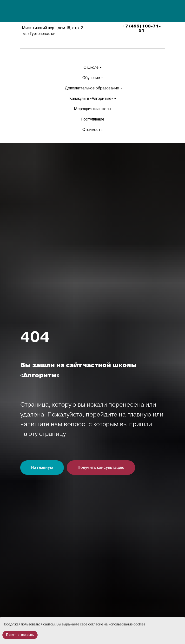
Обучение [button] (91, 78)
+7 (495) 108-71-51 (142, 28)
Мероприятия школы (92, 109)
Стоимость (92, 130)
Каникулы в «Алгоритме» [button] (91, 98)
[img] (93, 12)
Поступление (92, 119)
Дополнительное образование (92, 88)
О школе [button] (91, 67)
